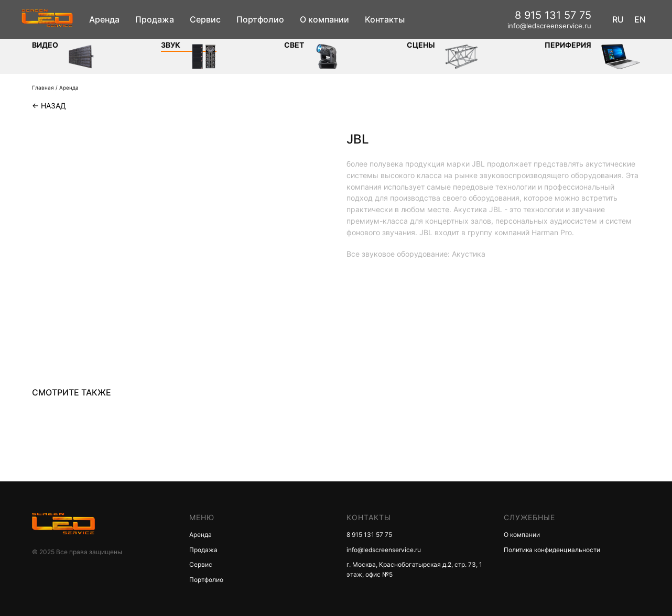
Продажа (155, 19)
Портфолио (260, 19)
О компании (324, 19)
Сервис (205, 19)
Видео (45, 45)
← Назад (49, 106)
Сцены (421, 45)
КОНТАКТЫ (369, 517)
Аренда (104, 19)
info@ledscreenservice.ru (549, 26)
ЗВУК (171, 45)
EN (640, 19)
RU (618, 19)
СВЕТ (294, 45)
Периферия (568, 45)
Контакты (385, 19)
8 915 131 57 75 (553, 15)
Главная (43, 87)
